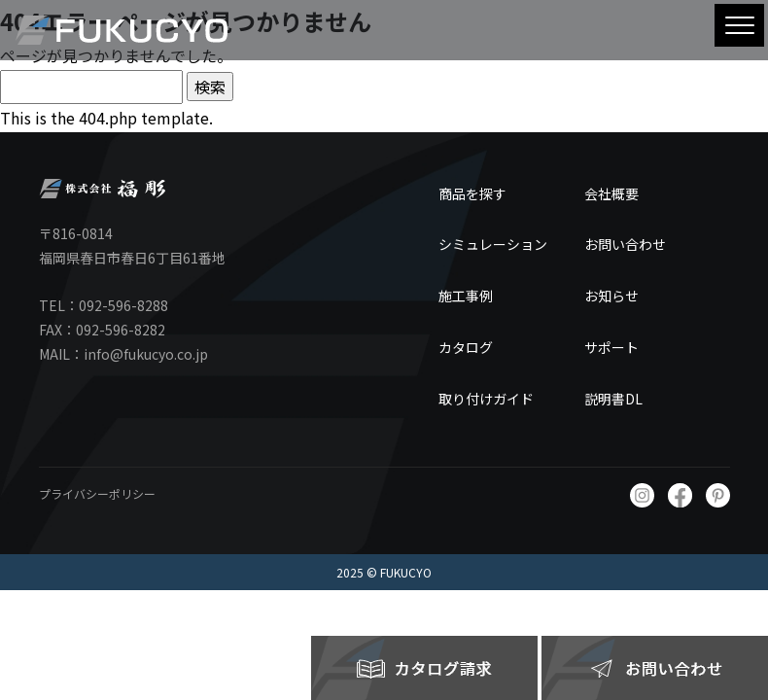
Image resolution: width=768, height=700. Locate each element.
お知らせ (611, 296)
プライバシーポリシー (97, 493)
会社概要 (611, 193)
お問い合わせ (625, 244)
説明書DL (613, 399)
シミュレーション (493, 244)
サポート (611, 347)
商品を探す (472, 193)
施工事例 (466, 296)
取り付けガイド (486, 399)
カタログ (466, 347)
